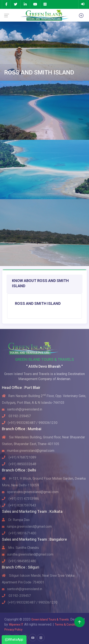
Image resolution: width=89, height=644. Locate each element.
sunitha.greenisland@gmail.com (28, 554)
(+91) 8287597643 (19, 505)
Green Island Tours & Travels (50, 619)
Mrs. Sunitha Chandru (20, 548)
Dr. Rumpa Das (16, 520)
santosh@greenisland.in (22, 409)
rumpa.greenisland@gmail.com (27, 526)
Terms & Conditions (68, 625)
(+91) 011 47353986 (20, 499)
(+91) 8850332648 (19, 464)
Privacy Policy (13, 630)
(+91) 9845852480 (19, 561)
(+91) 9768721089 (19, 457)
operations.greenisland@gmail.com (30, 492)
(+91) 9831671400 (19, 533)
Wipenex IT (16, 625)
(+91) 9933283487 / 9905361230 (30, 423)
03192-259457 (16, 416)
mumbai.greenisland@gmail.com (28, 451)
